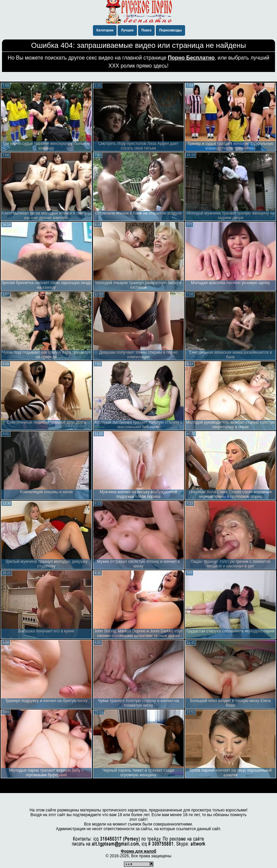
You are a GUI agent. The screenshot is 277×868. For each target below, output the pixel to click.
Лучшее (127, 30)
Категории (105, 30)
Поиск (146, 30)
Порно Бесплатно (191, 58)
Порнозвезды (170, 30)
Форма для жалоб (138, 851)
